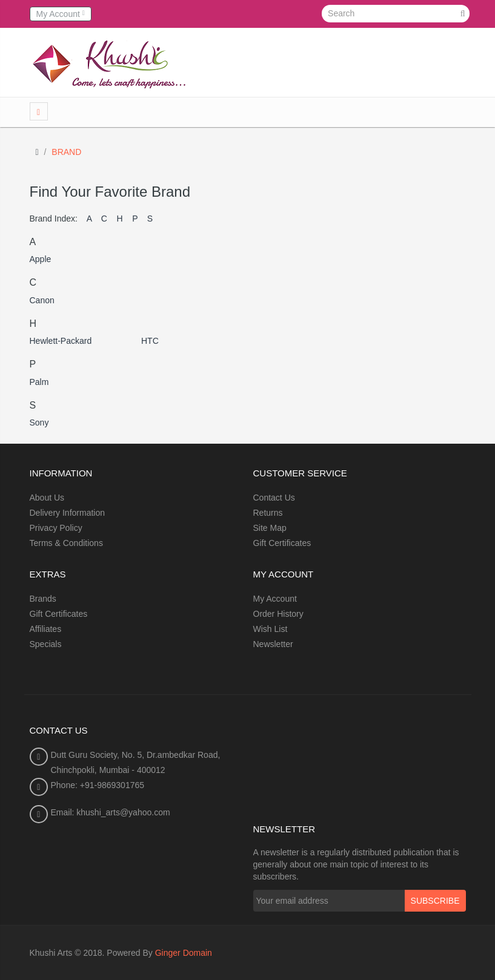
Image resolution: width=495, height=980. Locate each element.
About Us (47, 498)
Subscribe (435, 901)
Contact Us (274, 498)
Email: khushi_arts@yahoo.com (111, 812)
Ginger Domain (184, 953)
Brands (43, 599)
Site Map (270, 528)
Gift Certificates (282, 543)
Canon (42, 300)
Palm (39, 382)
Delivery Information (68, 513)
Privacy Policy (56, 528)
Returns (268, 513)
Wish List (271, 629)
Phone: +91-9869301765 (98, 785)
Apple (41, 259)
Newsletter (273, 644)
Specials (46, 644)
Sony (39, 423)
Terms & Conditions (66, 543)
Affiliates (46, 629)
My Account (275, 599)
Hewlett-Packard (61, 341)
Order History (278, 614)
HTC (150, 341)
